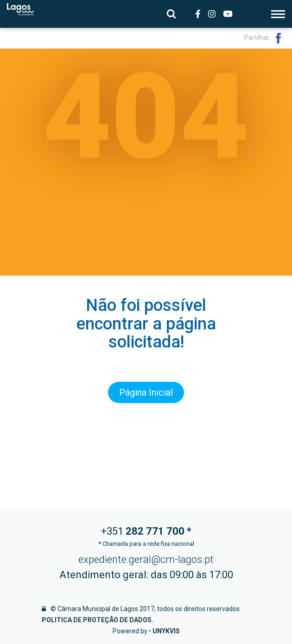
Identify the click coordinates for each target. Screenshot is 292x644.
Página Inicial (146, 392)
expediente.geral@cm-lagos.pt (146, 559)
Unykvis (166, 631)
